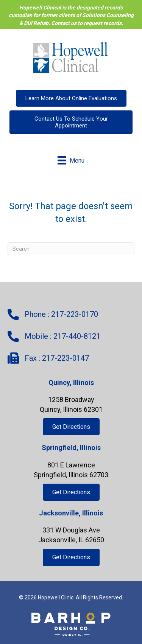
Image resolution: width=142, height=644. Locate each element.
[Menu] (71, 160)
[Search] (71, 249)
